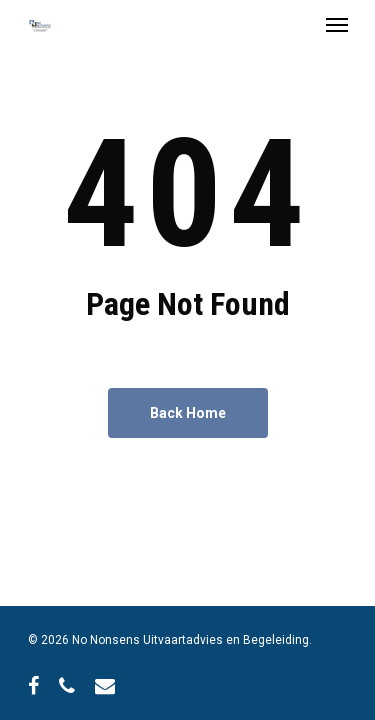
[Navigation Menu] (337, 24)
